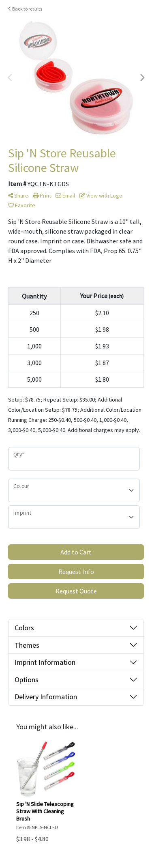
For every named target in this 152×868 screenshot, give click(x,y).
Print (42, 196)
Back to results (25, 9)
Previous (10, 78)
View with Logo (101, 196)
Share (18, 196)
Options (27, 680)
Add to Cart (76, 552)
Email (65, 196)
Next (142, 78)
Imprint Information (45, 662)
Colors (24, 628)
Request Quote (76, 591)
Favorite (22, 205)
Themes (27, 645)
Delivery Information (46, 697)
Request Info (76, 572)
